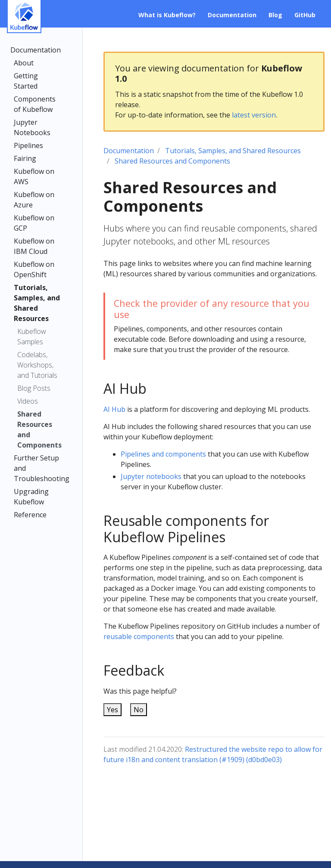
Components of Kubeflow (35, 104)
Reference (30, 515)
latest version (254, 115)
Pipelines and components (163, 454)
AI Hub (114, 409)
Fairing (25, 158)
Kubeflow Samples (32, 337)
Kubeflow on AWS (34, 176)
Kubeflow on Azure (34, 200)
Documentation (36, 50)
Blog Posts (34, 388)
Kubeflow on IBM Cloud (34, 246)
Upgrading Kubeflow (31, 497)
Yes (112, 710)
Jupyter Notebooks (32, 127)
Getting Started (26, 81)
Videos (28, 401)
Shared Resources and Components (39, 429)
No (139, 710)
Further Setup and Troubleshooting (39, 468)
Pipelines (28, 145)
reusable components (139, 636)
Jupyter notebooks (151, 476)
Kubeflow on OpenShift (34, 269)
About (24, 63)
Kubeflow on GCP (34, 223)
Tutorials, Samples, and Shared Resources (37, 303)
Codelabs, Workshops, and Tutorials (37, 365)
